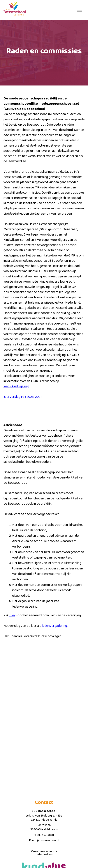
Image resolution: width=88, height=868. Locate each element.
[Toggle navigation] (79, 10)
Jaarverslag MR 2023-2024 (23, 397)
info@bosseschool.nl (45, 840)
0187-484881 (45, 835)
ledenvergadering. (55, 626)
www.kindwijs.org (16, 386)
